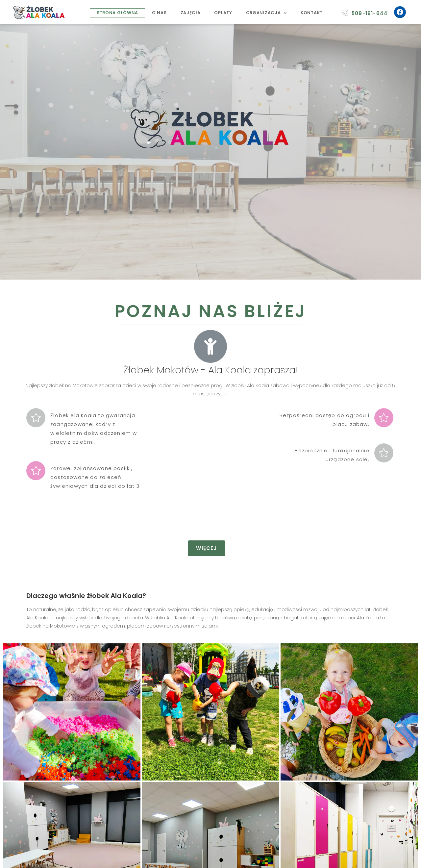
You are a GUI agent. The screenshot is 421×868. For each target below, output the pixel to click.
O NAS (159, 13)
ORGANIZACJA (266, 13)
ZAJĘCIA (191, 13)
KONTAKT (312, 13)
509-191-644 (370, 13)
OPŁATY (223, 13)
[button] (206, 548)
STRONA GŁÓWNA (117, 13)
